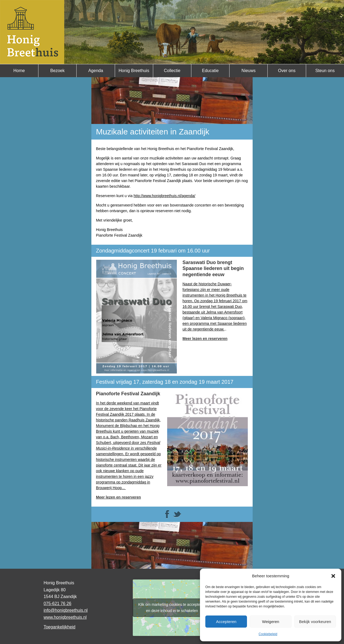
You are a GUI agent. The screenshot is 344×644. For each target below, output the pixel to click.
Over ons (287, 71)
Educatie (210, 71)
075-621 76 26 (57, 604)
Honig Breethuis (134, 71)
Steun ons (325, 71)
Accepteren (226, 622)
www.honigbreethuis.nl (65, 617)
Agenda (96, 71)
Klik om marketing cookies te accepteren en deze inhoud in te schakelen (172, 608)
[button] (333, 576)
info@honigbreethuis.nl (66, 610)
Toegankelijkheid (59, 627)
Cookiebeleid (268, 634)
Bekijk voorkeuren (315, 622)
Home (19, 71)
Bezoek (57, 71)
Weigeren (271, 622)
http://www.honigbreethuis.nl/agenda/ (164, 196)
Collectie (172, 71)
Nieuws (249, 71)
